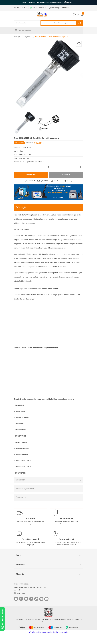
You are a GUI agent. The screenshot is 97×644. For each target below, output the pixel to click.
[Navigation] (48, 30)
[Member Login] (78, 15)
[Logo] (42, 15)
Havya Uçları (26, 147)
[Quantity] (48, 167)
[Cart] (82, 15)
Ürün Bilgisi (21, 207)
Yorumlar (20, 480)
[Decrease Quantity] (17, 167)
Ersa (21, 151)
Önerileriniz (21, 497)
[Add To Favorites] (79, 44)
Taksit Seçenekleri (25, 489)
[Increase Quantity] (80, 167)
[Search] (62, 23)
